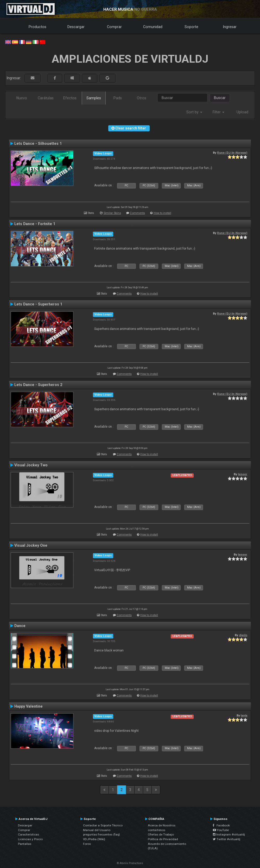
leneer (243, 474)
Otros (142, 98)
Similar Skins (112, 213)
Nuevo (22, 98)
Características (28, 834)
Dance (20, 626)
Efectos (70, 98)
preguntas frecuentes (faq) (102, 834)
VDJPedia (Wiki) (94, 839)
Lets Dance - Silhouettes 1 (38, 143)
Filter (218, 112)
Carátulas (46, 98)
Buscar (220, 98)
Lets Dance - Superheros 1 (38, 304)
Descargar (76, 27)
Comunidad (153, 27)
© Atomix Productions (130, 863)
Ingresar (230, 27)
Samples (94, 98)
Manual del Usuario (97, 830)
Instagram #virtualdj (229, 834)
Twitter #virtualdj (227, 839)
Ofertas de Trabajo (161, 834)
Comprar (114, 27)
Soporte (191, 27)
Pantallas (25, 844)
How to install (162, 213)
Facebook (221, 825)
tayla (244, 715)
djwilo (243, 635)
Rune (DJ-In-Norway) (232, 153)
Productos (37, 27)
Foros (87, 844)
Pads (118, 98)
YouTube (221, 830)
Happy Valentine (28, 706)
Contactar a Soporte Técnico (103, 825)
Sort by (194, 112)
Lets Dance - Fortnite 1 (35, 224)
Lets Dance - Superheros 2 (38, 385)
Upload (242, 112)
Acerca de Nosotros (162, 825)
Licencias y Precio (30, 839)
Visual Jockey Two (31, 465)
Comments (137, 213)
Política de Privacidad (163, 839)
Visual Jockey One (31, 545)
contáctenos (157, 830)
